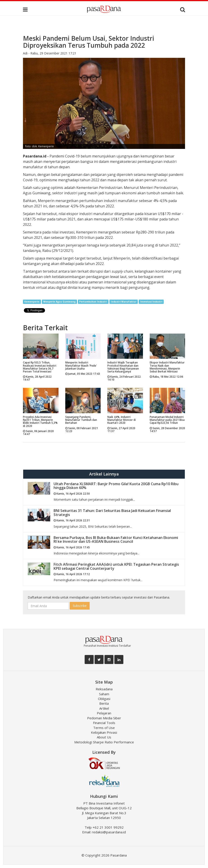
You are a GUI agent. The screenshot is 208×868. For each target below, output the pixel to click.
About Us (104, 737)
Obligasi (104, 699)
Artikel (104, 708)
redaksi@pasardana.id (109, 832)
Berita (104, 703)
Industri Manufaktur (124, 302)
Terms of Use (104, 728)
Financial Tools (104, 723)
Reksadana (104, 689)
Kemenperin (32, 302)
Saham (104, 694)
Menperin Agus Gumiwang (59, 302)
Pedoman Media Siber (104, 718)
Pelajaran (104, 713)
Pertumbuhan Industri (93, 302)
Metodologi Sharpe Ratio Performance (104, 742)
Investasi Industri (151, 302)
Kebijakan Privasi (104, 732)
